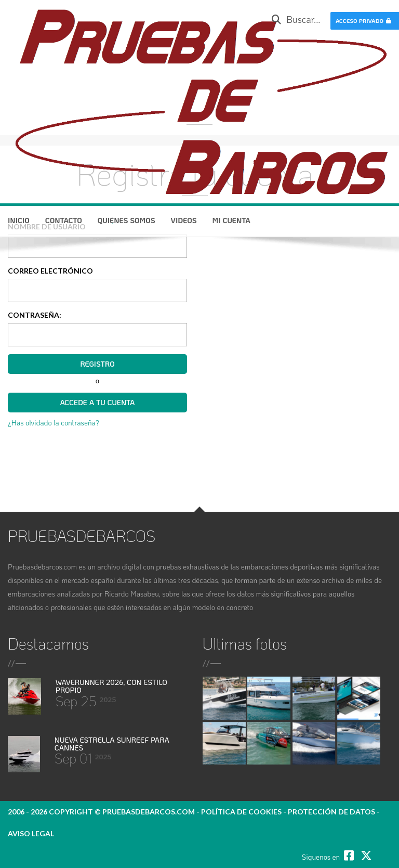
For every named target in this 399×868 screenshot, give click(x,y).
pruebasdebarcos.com (149, 812)
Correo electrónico (50, 271)
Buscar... (296, 19)
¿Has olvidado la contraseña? (54, 423)
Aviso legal (31, 833)
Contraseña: (35, 315)
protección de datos (331, 812)
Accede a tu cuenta (97, 402)
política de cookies (241, 812)
